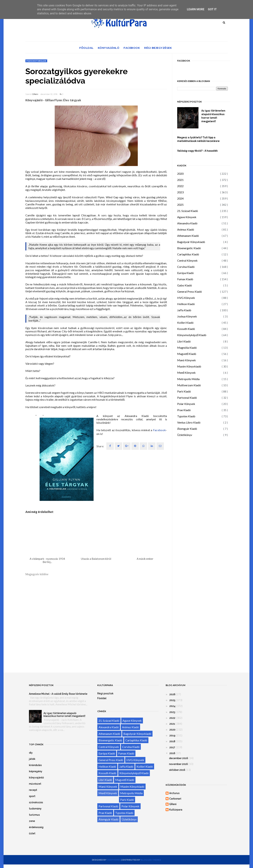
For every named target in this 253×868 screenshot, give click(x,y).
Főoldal (86, 48)
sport (32, 796)
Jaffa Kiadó (184, 310)
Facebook (132, 48)
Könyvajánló (109, 48)
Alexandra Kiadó (187, 223)
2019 (172, 736)
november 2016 (178, 764)
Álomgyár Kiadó (187, 429)
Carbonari (175, 799)
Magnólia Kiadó (187, 348)
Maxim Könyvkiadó (189, 366)
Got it (212, 9)
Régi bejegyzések (158, 48)
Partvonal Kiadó (187, 398)
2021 (180, 180)
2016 (172, 753)
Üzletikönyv (185, 435)
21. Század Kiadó (188, 211)
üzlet (32, 833)
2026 (172, 694)
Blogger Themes (151, 860)
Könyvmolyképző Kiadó (192, 335)
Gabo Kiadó (185, 285)
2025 (180, 205)
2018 (172, 741)
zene (32, 821)
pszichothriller (36, 61)
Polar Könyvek (186, 404)
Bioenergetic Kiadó (189, 248)
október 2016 (177, 770)
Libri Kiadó (184, 341)
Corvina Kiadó (186, 267)
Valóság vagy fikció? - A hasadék (197, 151)
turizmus (34, 815)
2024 (180, 198)
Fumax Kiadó (185, 279)
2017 (172, 747)
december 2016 (179, 758)
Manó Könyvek (187, 360)
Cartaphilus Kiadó (188, 254)
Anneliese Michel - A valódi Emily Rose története (58, 694)
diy (31, 753)
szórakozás (36, 802)
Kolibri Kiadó (185, 323)
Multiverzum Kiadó (189, 385)
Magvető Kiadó (187, 354)
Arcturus (174, 793)
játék (32, 759)
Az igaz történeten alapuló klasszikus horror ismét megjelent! (213, 116)
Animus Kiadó (186, 229)
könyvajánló (36, 778)
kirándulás (35, 765)
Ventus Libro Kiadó (189, 422)
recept (33, 790)
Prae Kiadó (184, 410)
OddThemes (114, 860)
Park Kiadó (184, 391)
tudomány (35, 809)
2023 (180, 192)
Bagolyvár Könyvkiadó (191, 242)
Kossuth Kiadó (186, 329)
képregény (36, 771)
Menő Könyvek (187, 373)
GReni (35, 94)
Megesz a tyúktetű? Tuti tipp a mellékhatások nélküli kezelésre (198, 139)
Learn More (196, 9)
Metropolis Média (188, 379)
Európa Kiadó (185, 273)
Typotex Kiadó (186, 416)
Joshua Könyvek (187, 316)
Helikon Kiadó (186, 304)
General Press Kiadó (190, 291)
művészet (35, 784)
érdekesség (36, 827)
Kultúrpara (176, 810)
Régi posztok (105, 693)
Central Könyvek (187, 260)
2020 (180, 174)
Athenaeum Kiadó (188, 236)
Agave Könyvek (187, 217)
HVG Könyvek (186, 298)
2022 (180, 186)
